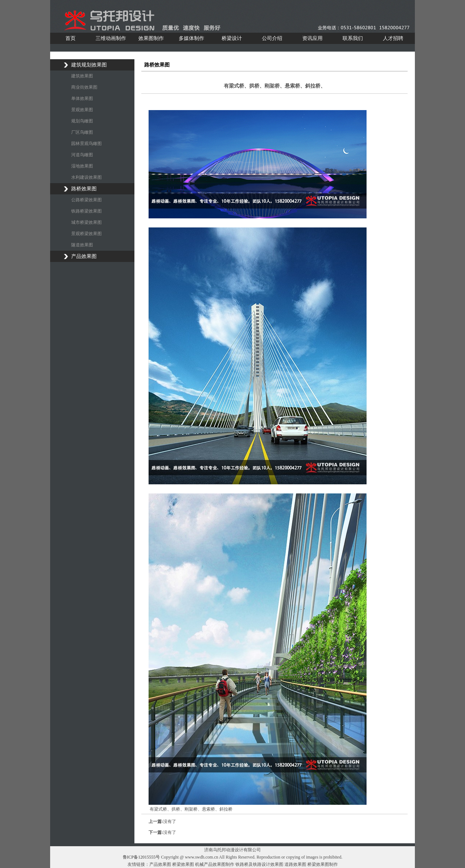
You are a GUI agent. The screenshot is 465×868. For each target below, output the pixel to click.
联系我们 (353, 38)
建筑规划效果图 (89, 65)
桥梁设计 (232, 38)
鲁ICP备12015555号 (141, 857)
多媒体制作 (191, 38)
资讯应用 (312, 38)
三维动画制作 (111, 38)
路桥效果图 (84, 189)
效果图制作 (151, 38)
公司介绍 (272, 38)
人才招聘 (393, 38)
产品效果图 (84, 256)
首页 (70, 38)
